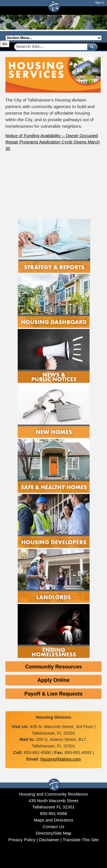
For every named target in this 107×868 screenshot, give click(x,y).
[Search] (49, 47)
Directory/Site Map (53, 833)
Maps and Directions (53, 820)
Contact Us (53, 827)
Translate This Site (81, 840)
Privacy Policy (22, 840)
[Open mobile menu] (99, 10)
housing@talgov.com (61, 759)
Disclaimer (49, 840)
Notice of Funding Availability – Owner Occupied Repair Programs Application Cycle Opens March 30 (53, 142)
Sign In (100, 3)
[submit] (91, 47)
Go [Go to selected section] (5, 44)
